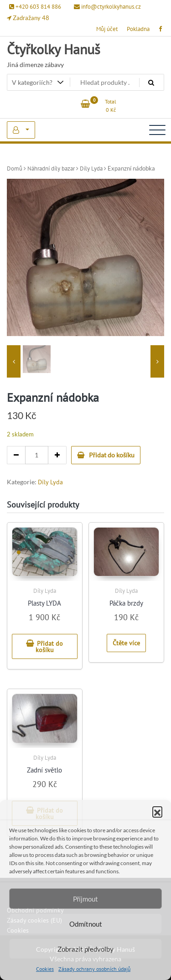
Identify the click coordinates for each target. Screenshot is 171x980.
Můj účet (107, 29)
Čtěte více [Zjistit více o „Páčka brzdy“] (126, 643)
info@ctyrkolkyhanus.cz (107, 7)
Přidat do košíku (112, 455)
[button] (157, 811)
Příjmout (86, 899)
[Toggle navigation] (157, 130)
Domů (15, 169)
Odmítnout (86, 924)
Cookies (45, 969)
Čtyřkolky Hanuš (54, 49)
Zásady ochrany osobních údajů (94, 969)
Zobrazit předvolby (86, 949)
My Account (21, 130)
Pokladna (138, 29)
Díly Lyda (91, 169)
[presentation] (14, 361)
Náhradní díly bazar (51, 169)
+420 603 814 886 (35, 7)
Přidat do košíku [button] (49, 647)
